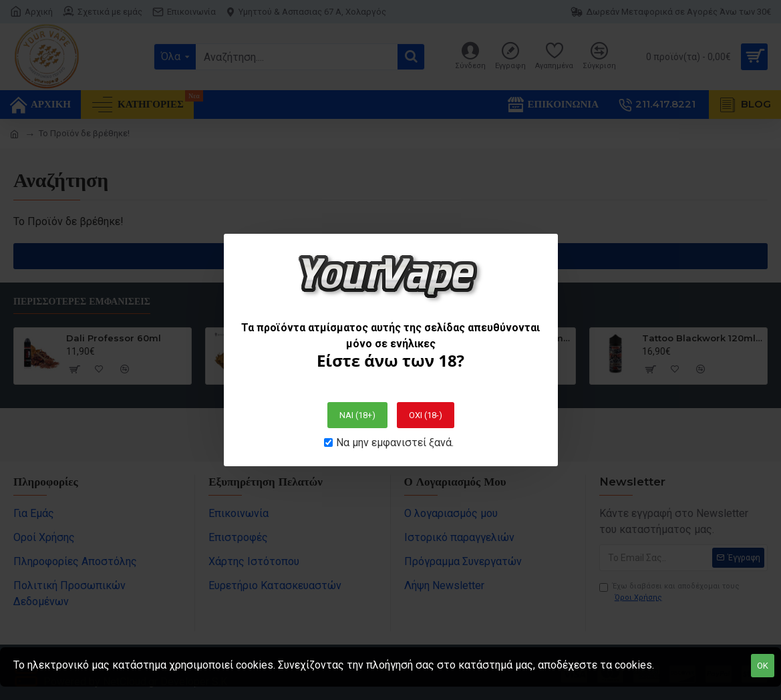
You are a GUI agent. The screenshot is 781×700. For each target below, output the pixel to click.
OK (763, 666)
